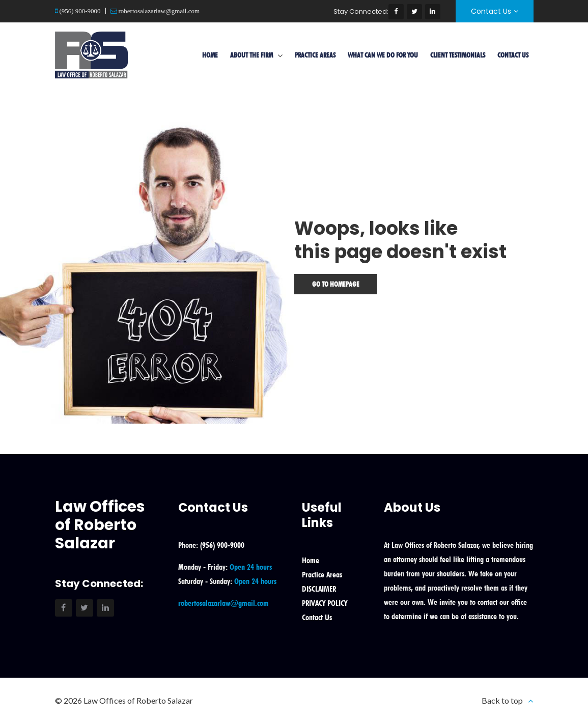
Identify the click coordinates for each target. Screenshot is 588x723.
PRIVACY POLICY (325, 603)
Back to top (502, 700)
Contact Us (491, 11)
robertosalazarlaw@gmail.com (159, 11)
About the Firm (251, 55)
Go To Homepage (336, 284)
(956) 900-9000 (79, 11)
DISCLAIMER (319, 589)
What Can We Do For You (383, 55)
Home (210, 55)
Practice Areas (315, 55)
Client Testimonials (458, 55)
